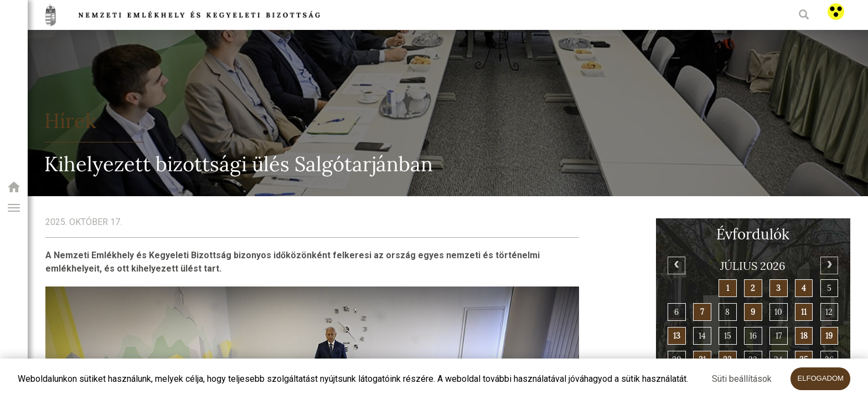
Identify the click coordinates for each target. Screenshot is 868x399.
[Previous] (676, 265)
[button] (14, 208)
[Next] (829, 265)
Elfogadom (821, 378)
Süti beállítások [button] (742, 379)
